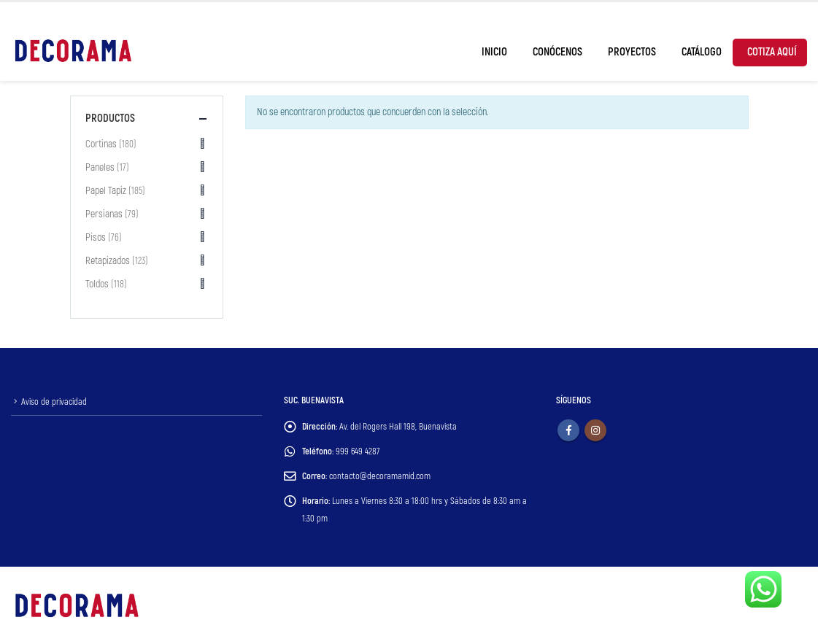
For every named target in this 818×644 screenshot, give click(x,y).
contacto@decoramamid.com (380, 476)
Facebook (568, 430)
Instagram (595, 430)
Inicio (494, 52)
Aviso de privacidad (54, 402)
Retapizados (108, 261)
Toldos (97, 284)
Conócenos (557, 52)
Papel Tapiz (106, 191)
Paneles (100, 167)
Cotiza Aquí (772, 52)
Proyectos (632, 52)
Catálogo (702, 52)
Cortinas (101, 144)
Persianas (104, 214)
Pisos (96, 237)
